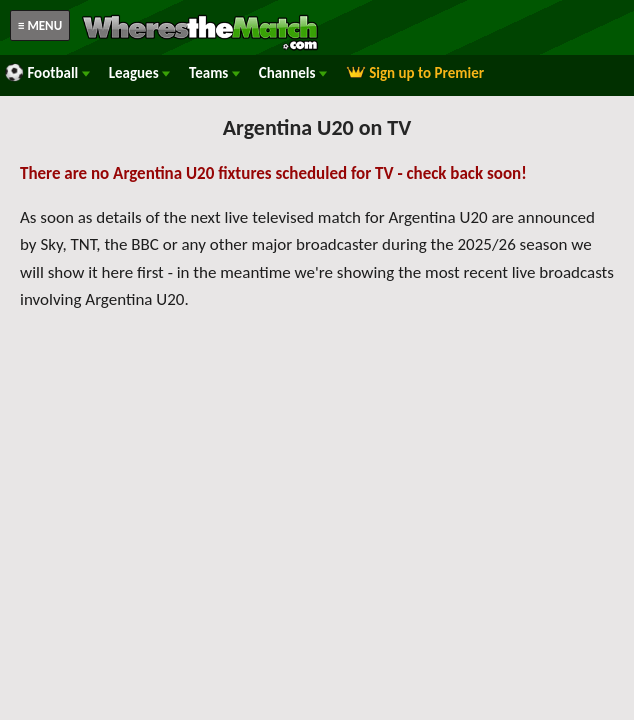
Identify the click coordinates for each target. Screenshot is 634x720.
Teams (214, 73)
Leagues (139, 73)
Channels (293, 73)
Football (47, 73)
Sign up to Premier (415, 73)
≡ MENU (40, 25)
